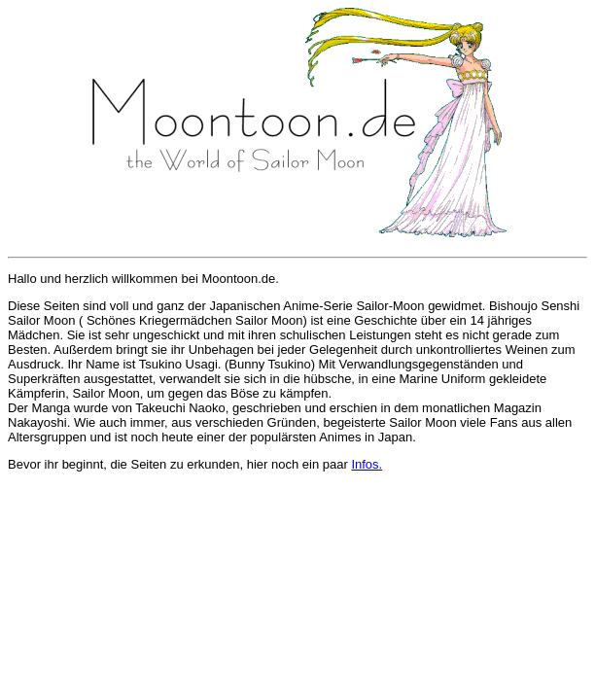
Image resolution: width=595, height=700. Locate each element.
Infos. (367, 464)
